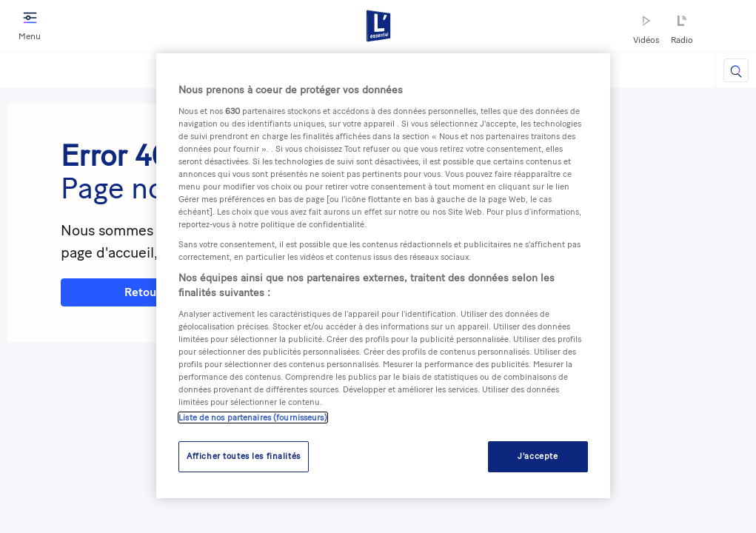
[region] (383, 276)
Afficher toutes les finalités (244, 456)
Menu (30, 24)
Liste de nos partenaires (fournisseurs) (252, 418)
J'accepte (538, 456)
